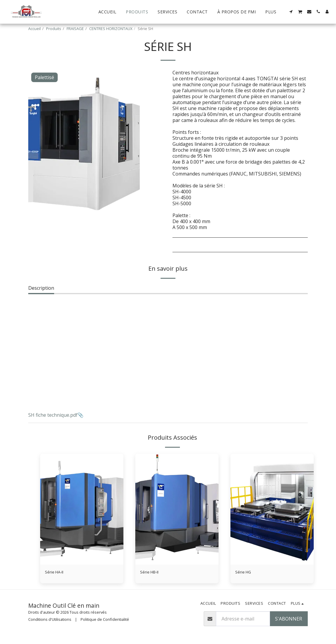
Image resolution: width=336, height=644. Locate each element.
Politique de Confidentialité (105, 621)
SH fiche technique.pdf (53, 415)
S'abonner (289, 620)
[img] (82, 509)
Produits (54, 29)
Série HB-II (152, 573)
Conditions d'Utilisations (50, 621)
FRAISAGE (75, 29)
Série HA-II (57, 573)
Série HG (245, 573)
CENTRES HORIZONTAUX (111, 29)
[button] (291, 12)
